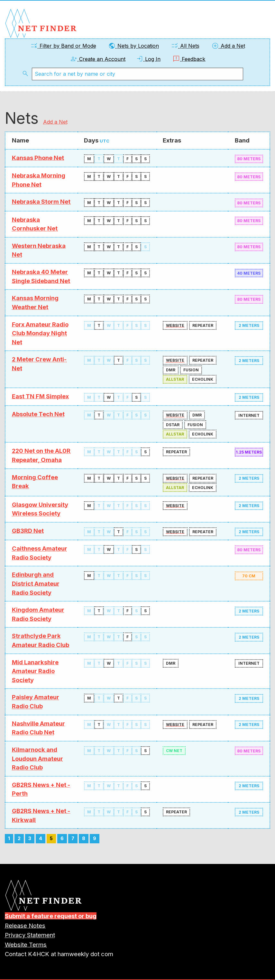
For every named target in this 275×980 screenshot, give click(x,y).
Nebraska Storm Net (41, 201)
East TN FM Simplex (40, 396)
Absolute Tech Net (38, 414)
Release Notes (25, 926)
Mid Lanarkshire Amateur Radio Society (35, 671)
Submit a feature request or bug (51, 916)
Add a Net (228, 46)
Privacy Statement (30, 935)
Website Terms (26, 945)
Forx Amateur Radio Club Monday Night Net (40, 333)
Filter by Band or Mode (63, 46)
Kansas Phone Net (38, 158)
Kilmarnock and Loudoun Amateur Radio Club (37, 758)
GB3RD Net (28, 531)
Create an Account (98, 59)
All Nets (185, 46)
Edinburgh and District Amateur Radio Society (36, 583)
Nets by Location (133, 46)
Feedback (189, 59)
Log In (148, 59)
